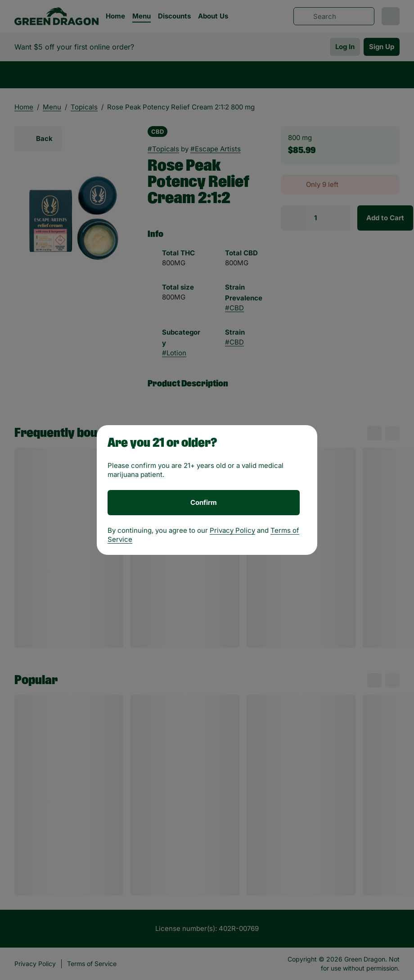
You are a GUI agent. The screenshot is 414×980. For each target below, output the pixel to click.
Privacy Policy (232, 530)
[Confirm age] (204, 503)
